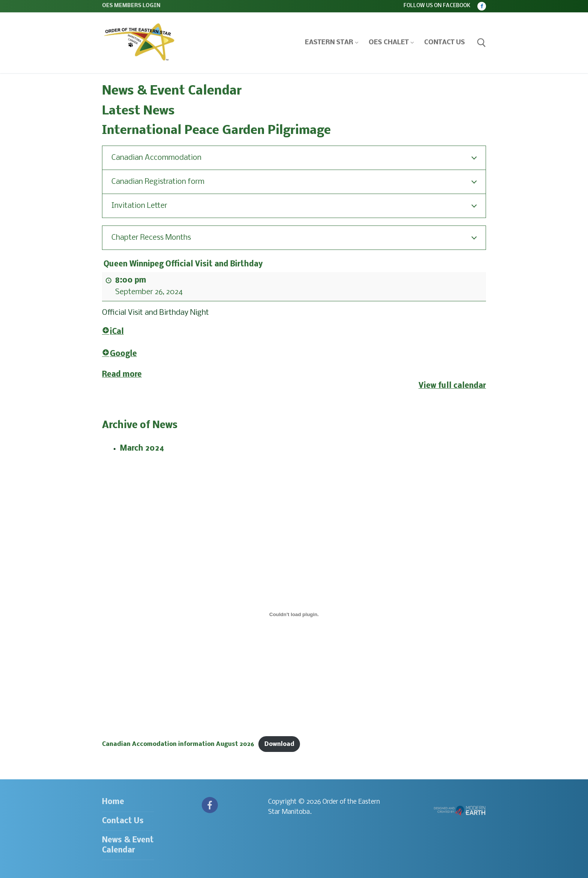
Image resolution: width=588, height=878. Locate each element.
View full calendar (452, 386)
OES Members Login (131, 6)
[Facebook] (482, 6)
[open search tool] (481, 43)
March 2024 (142, 449)
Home (113, 802)
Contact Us (123, 821)
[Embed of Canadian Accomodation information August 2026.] (294, 615)
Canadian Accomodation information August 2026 (178, 744)
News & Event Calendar (128, 845)
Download (279, 744)
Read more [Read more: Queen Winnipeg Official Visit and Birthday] (122, 374)
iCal (113, 332)
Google (119, 354)
